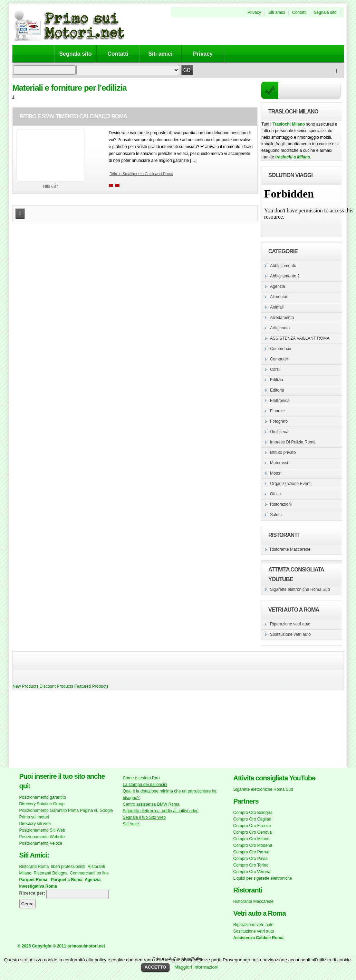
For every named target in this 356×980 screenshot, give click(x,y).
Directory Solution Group (42, 804)
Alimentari (279, 297)
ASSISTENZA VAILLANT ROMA (300, 338)
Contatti (299, 12)
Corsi (275, 369)
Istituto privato (283, 452)
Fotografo (279, 421)
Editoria (277, 390)
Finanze (277, 411)
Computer (279, 359)
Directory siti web (35, 824)
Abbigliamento (283, 266)
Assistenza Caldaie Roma (258, 938)
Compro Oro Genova (253, 832)
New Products (26, 686)
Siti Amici (131, 824)
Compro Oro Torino (251, 865)
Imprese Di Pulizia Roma (293, 442)
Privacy (254, 12)
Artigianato (280, 328)
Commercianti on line (89, 873)
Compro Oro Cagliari (252, 819)
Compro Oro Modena (253, 845)
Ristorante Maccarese (290, 549)
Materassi (279, 463)
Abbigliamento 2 (285, 276)
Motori (276, 473)
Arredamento (282, 318)
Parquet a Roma (67, 880)
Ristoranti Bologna (51, 873)
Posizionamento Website (42, 837)
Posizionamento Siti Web (42, 830)
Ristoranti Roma (34, 867)
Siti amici (277, 12)
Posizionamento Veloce (41, 843)
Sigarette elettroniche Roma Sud (300, 589)
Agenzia (277, 286)
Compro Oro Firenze (252, 826)
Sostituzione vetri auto (290, 634)
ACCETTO (156, 967)
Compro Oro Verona (252, 872)
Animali (277, 307)
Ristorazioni (281, 504)
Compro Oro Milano (252, 839)
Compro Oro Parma (252, 852)
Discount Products (56, 686)
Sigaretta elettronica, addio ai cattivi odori (161, 811)
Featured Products (91, 686)
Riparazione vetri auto (290, 624)
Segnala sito (325, 12)
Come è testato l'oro (141, 778)
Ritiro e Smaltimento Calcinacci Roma (73, 116)
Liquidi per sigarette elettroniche (263, 878)
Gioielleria (279, 432)
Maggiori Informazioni (196, 967)
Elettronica (280, 401)
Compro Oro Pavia (251, 859)
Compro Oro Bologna (253, 813)
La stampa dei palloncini (145, 785)
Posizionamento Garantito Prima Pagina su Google (66, 810)
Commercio (281, 349)
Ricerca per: (32, 893)
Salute (276, 515)
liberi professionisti (68, 867)
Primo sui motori (34, 817)
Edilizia (277, 380)
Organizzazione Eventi (291, 484)
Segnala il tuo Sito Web (145, 817)
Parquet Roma (33, 880)
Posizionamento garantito (43, 797)
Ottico (275, 494)
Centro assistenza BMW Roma (151, 804)
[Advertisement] (47, 730)
